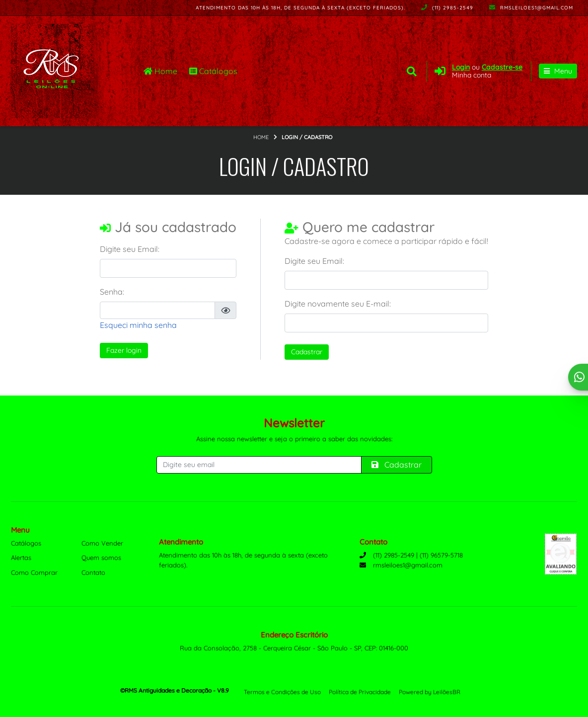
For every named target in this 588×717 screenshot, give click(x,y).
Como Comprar (34, 572)
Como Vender (102, 543)
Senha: (112, 292)
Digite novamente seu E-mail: (338, 304)
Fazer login (124, 351)
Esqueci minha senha (138, 325)
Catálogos (213, 71)
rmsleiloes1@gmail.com (531, 8)
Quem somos (101, 558)
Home (160, 71)
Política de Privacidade (360, 692)
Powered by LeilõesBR (430, 692)
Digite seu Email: (130, 249)
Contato (93, 572)
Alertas (21, 558)
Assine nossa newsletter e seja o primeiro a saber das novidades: (294, 439)
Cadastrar (307, 352)
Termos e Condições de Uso (282, 692)
